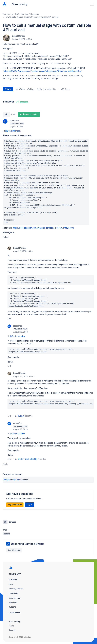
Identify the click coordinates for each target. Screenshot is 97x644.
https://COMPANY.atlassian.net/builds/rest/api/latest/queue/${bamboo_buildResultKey (42, 71)
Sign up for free (15, 505)
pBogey (21, 416)
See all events (14, 550)
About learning (14, 598)
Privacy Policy (14, 622)
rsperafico (14, 120)
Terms (11, 626)
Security (12, 630)
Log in (7, 480)
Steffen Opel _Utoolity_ (28, 459)
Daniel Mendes (19, 36)
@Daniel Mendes (13, 131)
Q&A (17, 14)
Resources (13, 602)
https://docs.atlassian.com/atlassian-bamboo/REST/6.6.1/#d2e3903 (43, 228)
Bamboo (25, 14)
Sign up (16, 480)
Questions (35, 14)
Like (9, 318)
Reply (5, 464)
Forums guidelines (16, 588)
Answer (8, 89)
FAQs (11, 584)
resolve (7, 534)
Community (20, 4)
